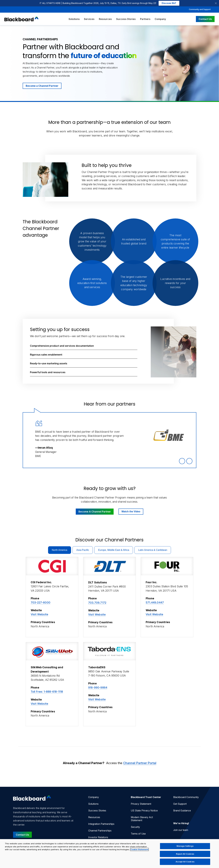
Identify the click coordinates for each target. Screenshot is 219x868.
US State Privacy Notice (144, 810)
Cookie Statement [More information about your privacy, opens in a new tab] (139, 849)
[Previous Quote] (182, 461)
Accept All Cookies (185, 862)
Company (160, 19)
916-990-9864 (98, 688)
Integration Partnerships (101, 824)
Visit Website (39, 614)
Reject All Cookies (185, 854)
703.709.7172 (97, 603)
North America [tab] (60, 550)
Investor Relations (98, 837)
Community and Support (200, 9)
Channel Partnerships (100, 831)
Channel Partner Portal (140, 763)
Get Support (180, 804)
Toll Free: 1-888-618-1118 (47, 692)
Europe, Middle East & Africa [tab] (114, 550)
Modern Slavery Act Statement (142, 819)
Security (135, 827)
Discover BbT (169, 3)
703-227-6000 (41, 602)
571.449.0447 (155, 602)
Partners (145, 19)
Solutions (74, 19)
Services (89, 19)
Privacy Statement (141, 804)
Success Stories (126, 19)
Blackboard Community (186, 797)
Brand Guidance (182, 810)
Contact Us (205, 19)
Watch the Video (131, 512)
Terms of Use (138, 834)
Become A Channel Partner (95, 512)
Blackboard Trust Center (146, 797)
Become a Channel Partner (42, 86)
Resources (105, 19)
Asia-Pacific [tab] (83, 550)
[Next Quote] (189, 461)
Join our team (181, 830)
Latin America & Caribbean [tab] (153, 550)
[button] (84, 346)
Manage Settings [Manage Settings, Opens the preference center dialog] (185, 846)
